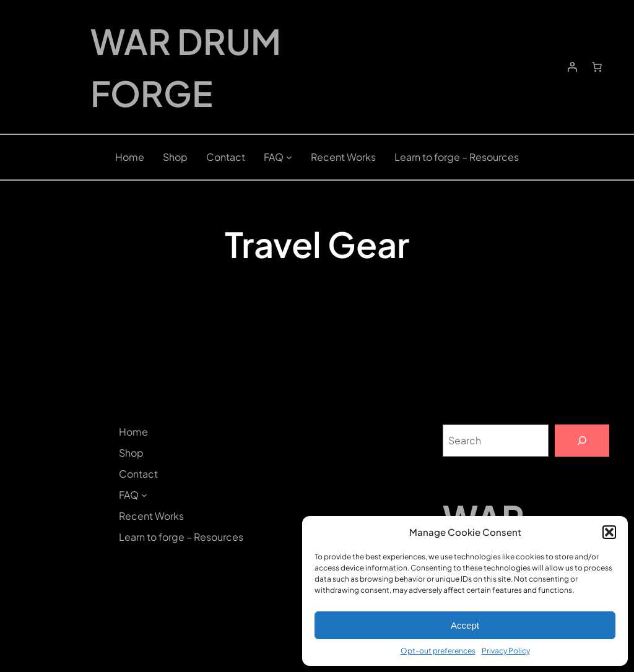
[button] (609, 532)
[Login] (572, 67)
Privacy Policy (506, 651)
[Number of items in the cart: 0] (597, 67)
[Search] (582, 441)
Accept (465, 625)
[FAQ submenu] (289, 157)
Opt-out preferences (438, 651)
